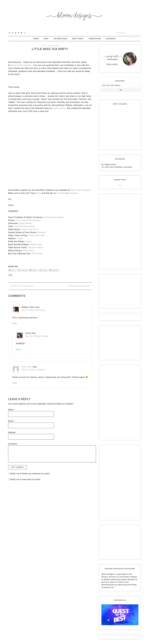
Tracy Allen (27, 367)
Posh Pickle (37, 254)
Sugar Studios (59, 108)
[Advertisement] (119, 231)
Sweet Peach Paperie (21, 65)
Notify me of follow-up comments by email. (30, 474)
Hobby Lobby (36, 244)
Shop (46, 39)
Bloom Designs (75, 15)
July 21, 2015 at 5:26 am (37, 336)
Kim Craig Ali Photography (28, 220)
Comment (13, 444)
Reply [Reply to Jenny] (19, 349)
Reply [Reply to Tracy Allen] (15, 383)
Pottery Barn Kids (36, 235)
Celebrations (60, 39)
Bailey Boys (29, 251)
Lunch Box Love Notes (78, 286)
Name (12, 410)
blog (39, 193)
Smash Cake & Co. (30, 229)
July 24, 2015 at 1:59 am (33, 370)
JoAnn (29, 241)
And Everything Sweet (24, 226)
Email (12, 421)
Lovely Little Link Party (23, 286)
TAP (120, 185)
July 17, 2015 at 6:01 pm (33, 310)
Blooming (111, 39)
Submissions (95, 39)
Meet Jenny (78, 39)
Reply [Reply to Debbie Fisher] (15, 323)
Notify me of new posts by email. (25, 479)
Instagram (74, 193)
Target (20, 238)
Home (36, 39)
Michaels (42, 232)
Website (12, 432)
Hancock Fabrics (36, 248)
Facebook (61, 193)
